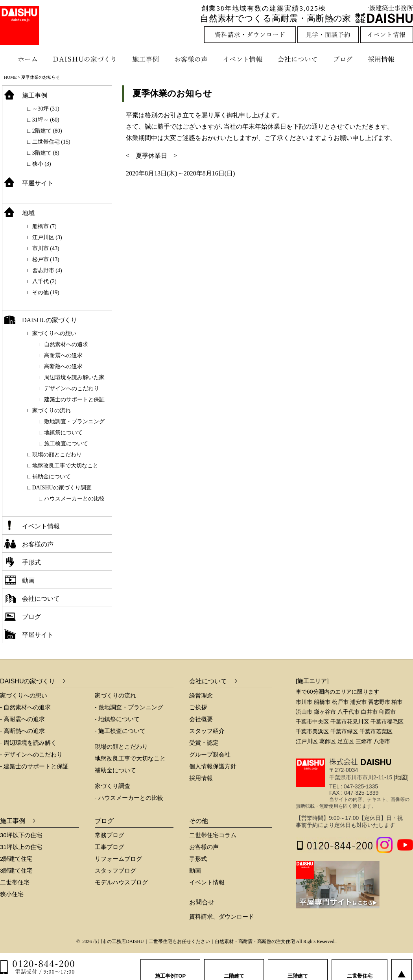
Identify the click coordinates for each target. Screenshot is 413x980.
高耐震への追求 (63, 355)
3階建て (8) (46, 153)
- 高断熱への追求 (22, 731)
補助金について (52, 477)
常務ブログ (110, 835)
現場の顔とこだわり (57, 455)
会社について (297, 59)
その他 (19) (46, 293)
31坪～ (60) (46, 120)
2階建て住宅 (16, 859)
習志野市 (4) (47, 270)
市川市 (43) (46, 248)
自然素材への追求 (66, 344)
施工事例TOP (171, 968)
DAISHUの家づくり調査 (62, 488)
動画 (28, 580)
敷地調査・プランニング (74, 422)
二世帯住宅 (15, 882)
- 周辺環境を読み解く (28, 743)
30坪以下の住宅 (21, 835)
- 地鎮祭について (117, 719)
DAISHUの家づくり (86, 59)
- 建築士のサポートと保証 (34, 766)
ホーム (24, 59)
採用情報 (387, 59)
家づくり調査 (112, 786)
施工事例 (147, 59)
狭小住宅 (12, 894)
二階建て (234, 968)
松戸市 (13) (46, 259)
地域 (28, 213)
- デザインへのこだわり (31, 754)
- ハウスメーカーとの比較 (129, 798)
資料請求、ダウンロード (222, 916)
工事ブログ (110, 847)
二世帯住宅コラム (213, 835)
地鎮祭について (63, 433)
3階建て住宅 (16, 870)
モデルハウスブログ (121, 882)
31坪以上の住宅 (21, 847)
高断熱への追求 (63, 366)
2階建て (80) (47, 131)
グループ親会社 (210, 754)
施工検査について (66, 444)
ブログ (344, 59)
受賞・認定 (204, 743)
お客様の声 (193, 59)
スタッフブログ (115, 870)
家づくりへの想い (54, 333)
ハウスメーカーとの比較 (74, 499)
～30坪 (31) (46, 109)
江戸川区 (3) (47, 237)
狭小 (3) (42, 164)
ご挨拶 (198, 707)
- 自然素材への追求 (25, 707)
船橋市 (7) (44, 226)
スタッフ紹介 (207, 731)
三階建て (298, 968)
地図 (401, 777)
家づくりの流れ (52, 411)
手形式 (31, 562)
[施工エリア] (312, 681)
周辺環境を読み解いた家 (74, 377)
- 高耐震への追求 (22, 719)
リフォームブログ (118, 859)
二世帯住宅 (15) (51, 142)
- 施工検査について (120, 731)
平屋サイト (38, 183)
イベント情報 (242, 59)
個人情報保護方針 (213, 766)
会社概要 (201, 719)
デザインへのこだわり (72, 388)
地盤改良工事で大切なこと (65, 466)
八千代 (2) (44, 281)
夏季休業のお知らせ (172, 93)
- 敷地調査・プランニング (129, 707)
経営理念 (201, 695)
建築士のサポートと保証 (74, 400)
